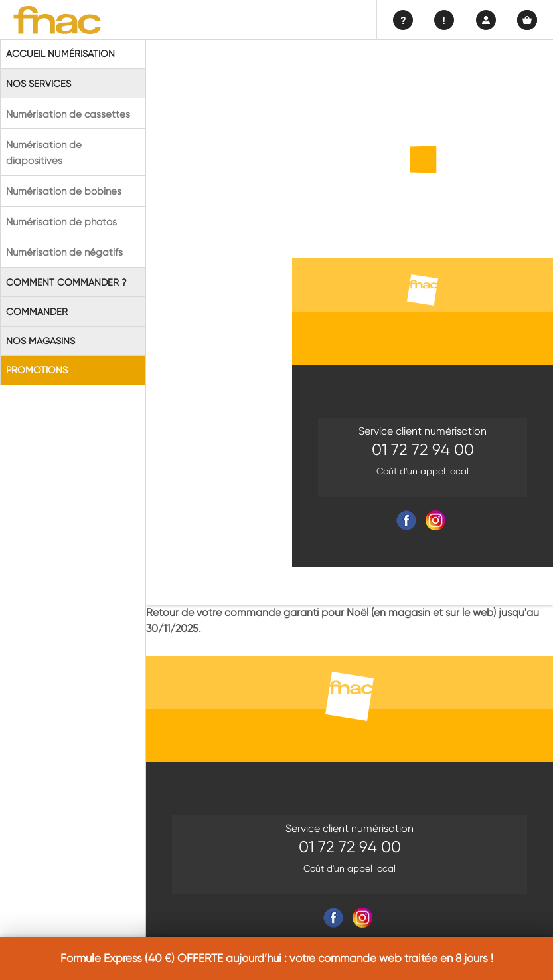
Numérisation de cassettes (68, 114)
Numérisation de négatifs (64, 252)
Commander (37, 312)
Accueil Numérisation (60, 54)
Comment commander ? (66, 282)
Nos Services (39, 84)
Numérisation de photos (61, 222)
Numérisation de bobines (64, 191)
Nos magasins (40, 341)
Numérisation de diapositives (44, 153)
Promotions (37, 370)
